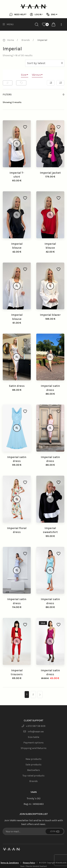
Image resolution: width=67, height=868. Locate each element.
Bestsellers (33, 770)
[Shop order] (45, 63)
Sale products (33, 765)
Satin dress (17, 386)
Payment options (33, 743)
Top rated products (33, 776)
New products (33, 759)
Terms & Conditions (10, 863)
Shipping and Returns (34, 748)
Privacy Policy (29, 863)
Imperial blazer (50, 315)
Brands (33, 781)
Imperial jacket (50, 173)
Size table (33, 737)
